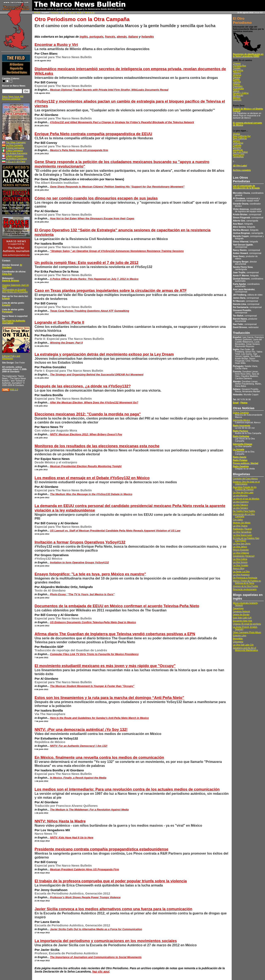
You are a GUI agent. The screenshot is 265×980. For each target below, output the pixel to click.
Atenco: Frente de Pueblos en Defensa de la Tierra (247, 582)
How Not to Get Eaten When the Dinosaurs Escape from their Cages (92, 219)
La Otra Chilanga (241, 553)
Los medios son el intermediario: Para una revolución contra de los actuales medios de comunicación (127, 789)
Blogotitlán (238, 639)
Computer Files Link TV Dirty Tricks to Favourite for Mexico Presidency (94, 654)
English (37, 13)
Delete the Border (241, 615)
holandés (148, 37)
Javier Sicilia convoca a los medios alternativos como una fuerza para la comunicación (113, 909)
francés (110, 37)
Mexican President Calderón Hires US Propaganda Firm (85, 869)
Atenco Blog (239, 568)
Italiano (64, 13)
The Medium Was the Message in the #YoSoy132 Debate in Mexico (91, 494)
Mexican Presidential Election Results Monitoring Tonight (86, 466)
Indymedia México (241, 420)
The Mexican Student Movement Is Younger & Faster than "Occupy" (92, 686)
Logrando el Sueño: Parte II (59, 322)
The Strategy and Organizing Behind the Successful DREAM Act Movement (97, 375)
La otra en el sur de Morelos (246, 499)
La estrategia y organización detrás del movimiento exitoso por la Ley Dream (104, 354)
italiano (133, 37)
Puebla (236, 79)
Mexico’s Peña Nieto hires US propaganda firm (79, 150)
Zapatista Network (241, 611)
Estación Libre (240, 635)
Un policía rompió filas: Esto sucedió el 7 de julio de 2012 (87, 263)
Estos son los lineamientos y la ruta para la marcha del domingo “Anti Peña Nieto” (109, 698)
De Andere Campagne (16, 159)
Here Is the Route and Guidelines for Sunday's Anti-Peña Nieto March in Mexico (99, 718)
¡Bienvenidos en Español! (14, 290)
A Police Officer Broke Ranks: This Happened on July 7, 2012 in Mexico (94, 279)
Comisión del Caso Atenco (245, 479)
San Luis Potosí (240, 152)
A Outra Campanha (15, 148)
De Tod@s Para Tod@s (244, 511)
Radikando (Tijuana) (242, 529)
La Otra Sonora (240, 562)
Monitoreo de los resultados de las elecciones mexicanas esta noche (97, 446)
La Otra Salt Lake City (243, 645)
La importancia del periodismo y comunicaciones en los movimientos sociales (106, 941)
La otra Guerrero (241, 502)
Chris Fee (7, 274)
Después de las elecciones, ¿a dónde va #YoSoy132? (83, 386)
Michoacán (238, 95)
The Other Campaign (16, 142)
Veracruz (237, 75)
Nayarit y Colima (241, 93)
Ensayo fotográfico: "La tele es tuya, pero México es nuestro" (90, 574)
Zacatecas (238, 150)
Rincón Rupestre (241, 550)
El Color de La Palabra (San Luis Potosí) (246, 539)
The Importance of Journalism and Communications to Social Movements (96, 957)
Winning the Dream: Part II (66, 343)
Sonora (236, 141)
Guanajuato (238, 88)
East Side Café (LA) (242, 618)
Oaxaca (237, 77)
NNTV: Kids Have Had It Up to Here (72, 838)
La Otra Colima (240, 559)
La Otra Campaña (14, 145)
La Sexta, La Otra (241, 572)
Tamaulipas (238, 157)
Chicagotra (238, 642)
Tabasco (237, 73)
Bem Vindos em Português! (15, 292)
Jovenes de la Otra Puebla (245, 586)
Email (236, 403)
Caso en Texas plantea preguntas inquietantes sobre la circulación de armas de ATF (111, 290)
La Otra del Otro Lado (243, 492)
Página (244, 403)
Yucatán (237, 68)
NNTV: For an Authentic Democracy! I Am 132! (79, 746)
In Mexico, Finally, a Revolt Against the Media (78, 778)
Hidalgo (237, 84)
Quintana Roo (239, 66)
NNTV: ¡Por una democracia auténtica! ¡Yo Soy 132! (81, 729)
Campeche (238, 70)
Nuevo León (239, 154)
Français (72, 13)
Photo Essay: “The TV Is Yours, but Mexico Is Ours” (82, 594)
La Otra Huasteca (241, 575)
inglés (84, 37)
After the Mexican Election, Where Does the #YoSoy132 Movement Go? (94, 403)
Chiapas (237, 63)
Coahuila (237, 145)
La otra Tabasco (240, 505)
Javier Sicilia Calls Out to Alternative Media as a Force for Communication (96, 929)
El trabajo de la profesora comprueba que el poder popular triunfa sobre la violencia (111, 881)
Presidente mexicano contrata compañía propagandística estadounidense (101, 849)
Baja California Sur (242, 136)
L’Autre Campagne (15, 156)
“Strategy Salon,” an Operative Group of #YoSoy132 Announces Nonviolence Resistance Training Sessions (117, 251)
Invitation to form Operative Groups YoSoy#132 (79, 563)
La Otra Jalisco (240, 547)
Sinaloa (236, 134)
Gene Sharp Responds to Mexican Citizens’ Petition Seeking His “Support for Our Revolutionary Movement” (117, 187)
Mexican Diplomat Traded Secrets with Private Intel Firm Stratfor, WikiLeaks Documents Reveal (109, 90)
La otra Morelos (240, 496)
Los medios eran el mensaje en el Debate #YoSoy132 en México (92, 478)
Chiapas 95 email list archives (247, 624)
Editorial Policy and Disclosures (11, 357)
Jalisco (236, 91)
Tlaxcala (237, 82)
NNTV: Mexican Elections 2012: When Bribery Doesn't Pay (86, 434)
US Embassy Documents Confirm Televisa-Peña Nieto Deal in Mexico (93, 622)
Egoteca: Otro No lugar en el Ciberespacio (246, 483)
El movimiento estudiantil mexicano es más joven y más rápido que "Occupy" (105, 666)
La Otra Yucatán (241, 565)
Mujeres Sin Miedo (242, 523)
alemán (122, 37)
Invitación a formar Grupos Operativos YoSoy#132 (80, 542)
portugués (96, 37)
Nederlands (90, 13)
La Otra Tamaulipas (242, 532)
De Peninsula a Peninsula (245, 578)
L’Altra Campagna (14, 151)
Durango (237, 147)
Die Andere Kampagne (17, 153)
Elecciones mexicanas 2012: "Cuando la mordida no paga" (88, 414)
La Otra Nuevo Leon (242, 535)
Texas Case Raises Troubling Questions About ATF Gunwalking (90, 311)
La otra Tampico (240, 508)
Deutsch (80, 13)
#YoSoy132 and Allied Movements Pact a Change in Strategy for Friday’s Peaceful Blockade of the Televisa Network (122, 122)
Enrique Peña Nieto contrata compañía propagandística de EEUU (93, 134)
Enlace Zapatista (241, 413)
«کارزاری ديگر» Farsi (16, 162)
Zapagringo (238, 608)
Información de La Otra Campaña (244, 515)
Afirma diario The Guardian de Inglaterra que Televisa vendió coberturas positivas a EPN (115, 634)
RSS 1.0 (14, 390)
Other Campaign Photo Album (247, 632)
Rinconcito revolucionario (245, 589)
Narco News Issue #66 (13, 97)
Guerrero (237, 100)
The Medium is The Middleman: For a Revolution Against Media (89, 810)
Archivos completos (11, 99)
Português (55, 13)
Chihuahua (238, 143)
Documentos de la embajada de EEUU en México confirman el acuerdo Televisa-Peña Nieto (117, 606)
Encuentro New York (243, 621)
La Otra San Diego (242, 544)
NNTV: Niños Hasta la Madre (60, 821)
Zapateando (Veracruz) (244, 556)
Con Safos (238, 520)
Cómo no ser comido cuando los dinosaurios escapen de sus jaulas (96, 198)
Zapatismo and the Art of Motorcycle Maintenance (245, 649)
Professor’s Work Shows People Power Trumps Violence (85, 897)
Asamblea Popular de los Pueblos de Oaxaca (245, 488)
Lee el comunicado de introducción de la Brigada (246, 187)
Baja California (240, 138)
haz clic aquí (101, 972)
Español (6, 305)
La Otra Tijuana (240, 526)
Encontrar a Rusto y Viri (56, 45)
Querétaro (238, 86)
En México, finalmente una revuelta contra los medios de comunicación (99, 757)
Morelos (237, 98)
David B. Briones (11, 281)
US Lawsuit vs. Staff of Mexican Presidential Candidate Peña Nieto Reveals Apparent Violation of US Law (115, 531)
